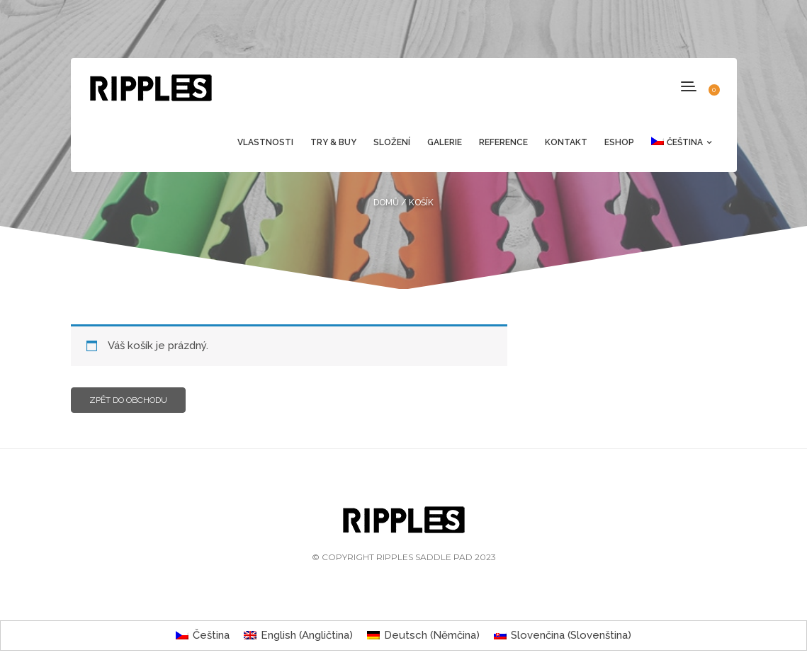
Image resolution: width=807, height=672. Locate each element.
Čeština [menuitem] (211, 635)
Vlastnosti (265, 142)
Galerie (445, 142)
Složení (392, 142)
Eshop (619, 142)
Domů (386, 203)
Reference (503, 142)
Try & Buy (333, 142)
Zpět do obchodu (128, 400)
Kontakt (566, 142)
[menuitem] (677, 143)
